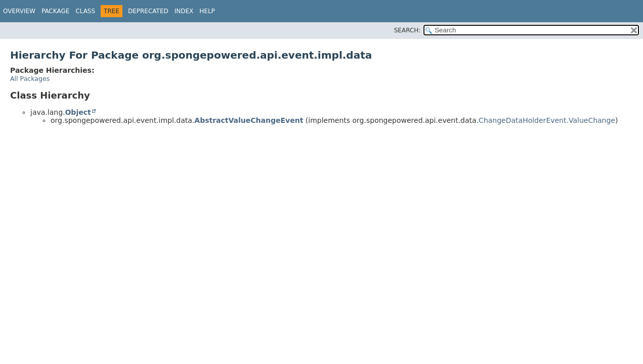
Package (55, 11)
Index (184, 11)
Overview (19, 11)
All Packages (30, 79)
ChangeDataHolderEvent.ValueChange (547, 120)
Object (78, 112)
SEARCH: (408, 30)
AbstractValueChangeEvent (249, 120)
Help (207, 11)
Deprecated (148, 11)
